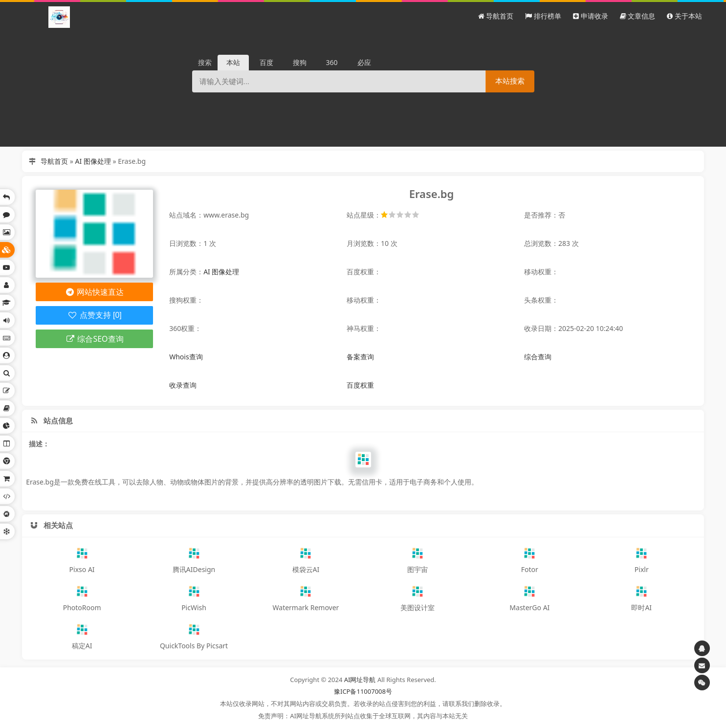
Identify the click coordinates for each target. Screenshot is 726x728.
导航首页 (54, 161)
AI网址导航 (360, 680)
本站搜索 (510, 81)
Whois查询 (186, 357)
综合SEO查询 (95, 339)
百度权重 (360, 385)
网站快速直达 (95, 292)
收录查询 (183, 385)
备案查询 (360, 357)
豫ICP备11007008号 (363, 691)
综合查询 (538, 357)
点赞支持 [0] (95, 315)
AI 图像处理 (93, 161)
